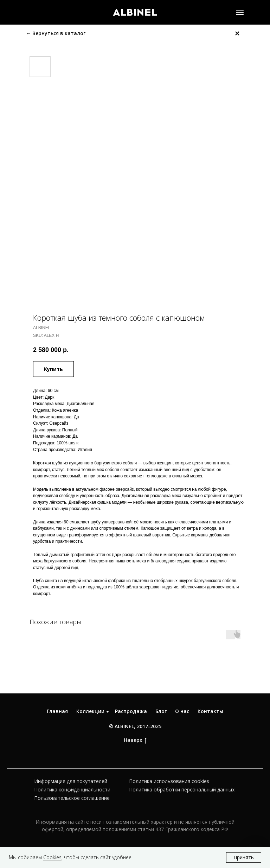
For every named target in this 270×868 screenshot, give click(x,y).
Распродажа (131, 711)
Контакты (210, 711)
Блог (161, 711)
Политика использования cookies (169, 781)
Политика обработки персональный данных (182, 789)
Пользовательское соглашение (72, 798)
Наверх (135, 740)
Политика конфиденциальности (72, 789)
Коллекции (90, 711)
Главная (57, 711)
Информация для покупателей (71, 781)
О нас (182, 711)
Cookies (52, 857)
